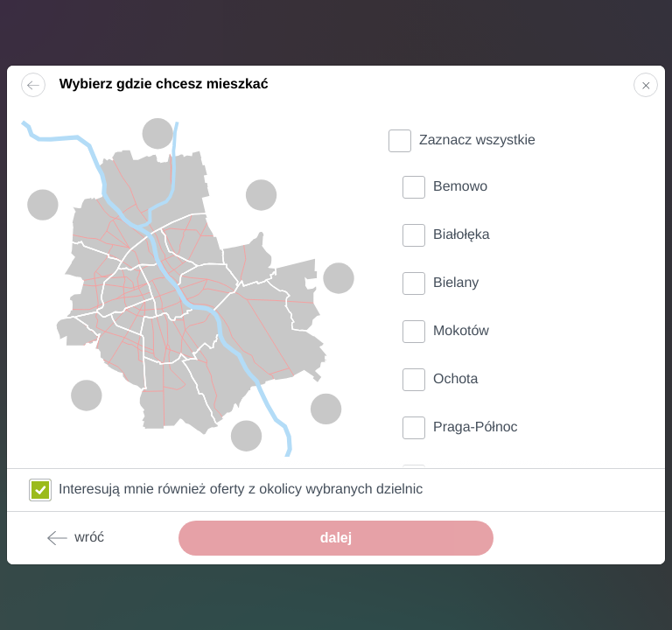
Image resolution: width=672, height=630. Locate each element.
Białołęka (462, 235)
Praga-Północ (476, 427)
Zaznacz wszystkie (477, 140)
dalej (336, 538)
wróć (75, 538)
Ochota (455, 379)
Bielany (456, 283)
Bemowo (460, 187)
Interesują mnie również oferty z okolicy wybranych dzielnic (241, 490)
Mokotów (461, 331)
